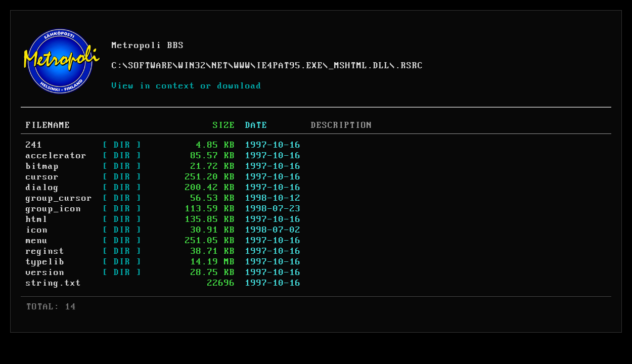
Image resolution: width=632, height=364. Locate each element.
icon (37, 230)
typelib (45, 262)
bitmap (42, 166)
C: (117, 66)
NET (220, 66)
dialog (42, 188)
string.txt (54, 283)
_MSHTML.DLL (359, 66)
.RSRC (409, 66)
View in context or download (187, 86)
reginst (45, 251)
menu (37, 241)
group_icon (54, 209)
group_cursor (59, 198)
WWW (242, 66)
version (45, 272)
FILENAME (48, 125)
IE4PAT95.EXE (290, 66)
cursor (42, 177)
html (37, 219)
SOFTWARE (151, 66)
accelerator (56, 156)
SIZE (224, 125)
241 (34, 145)
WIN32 (192, 66)
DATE (256, 125)
